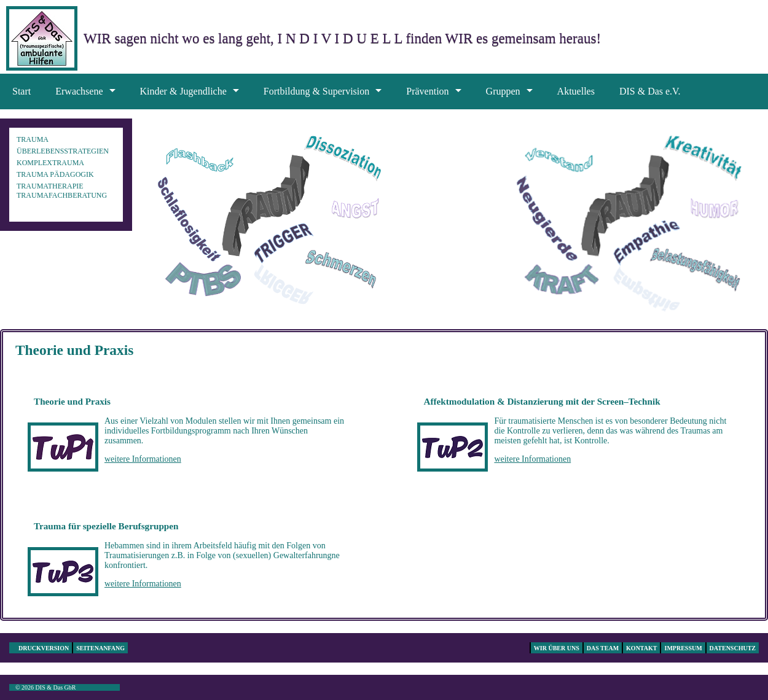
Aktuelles (576, 91)
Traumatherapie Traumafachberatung (62, 191)
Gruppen (503, 91)
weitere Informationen (143, 459)
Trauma (33, 139)
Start (22, 91)
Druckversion (44, 648)
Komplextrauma (50, 163)
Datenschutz (733, 648)
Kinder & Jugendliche (183, 91)
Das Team (603, 648)
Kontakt (641, 648)
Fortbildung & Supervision (316, 91)
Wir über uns (557, 648)
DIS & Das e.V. (650, 91)
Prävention (427, 91)
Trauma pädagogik (55, 174)
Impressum (683, 648)
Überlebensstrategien (63, 151)
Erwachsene (79, 91)
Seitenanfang (100, 648)
